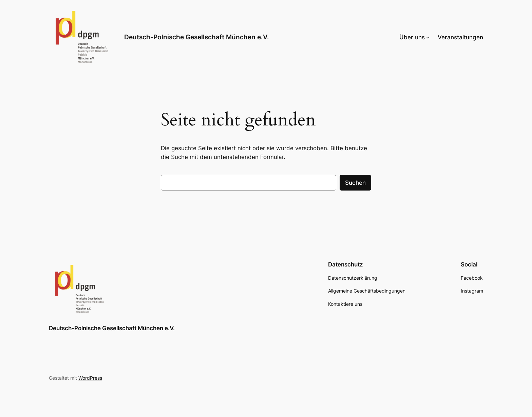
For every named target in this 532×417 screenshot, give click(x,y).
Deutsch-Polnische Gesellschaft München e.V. (197, 37)
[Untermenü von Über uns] (428, 37)
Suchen (355, 183)
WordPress (90, 378)
